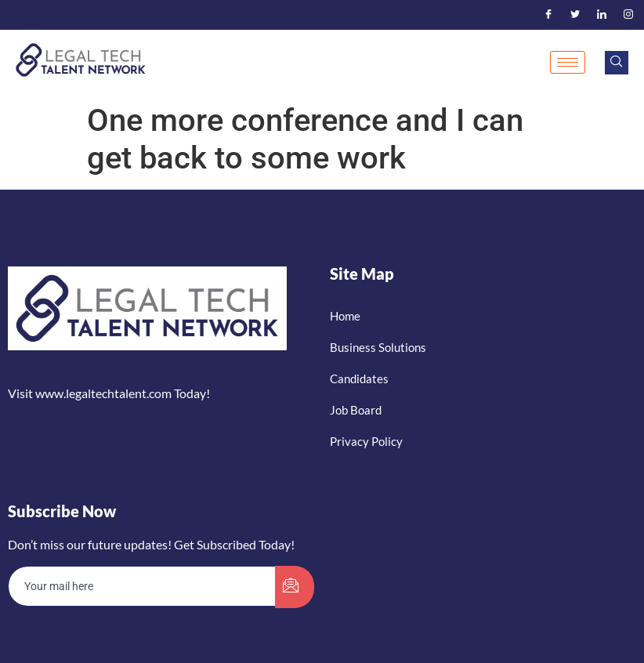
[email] (142, 586)
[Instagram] (628, 15)
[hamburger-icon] (568, 62)
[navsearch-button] (617, 63)
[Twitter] (575, 15)
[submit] (295, 587)
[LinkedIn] (602, 15)
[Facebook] (548, 15)
